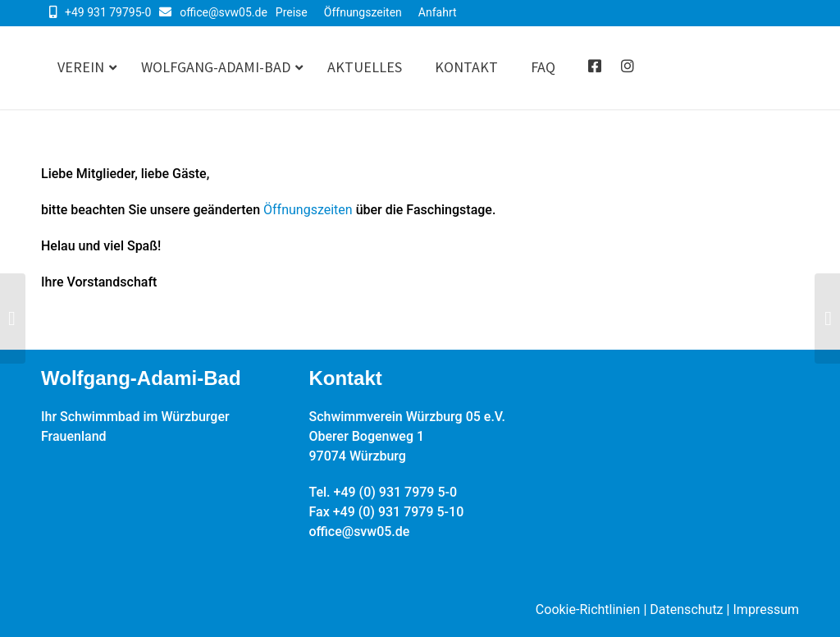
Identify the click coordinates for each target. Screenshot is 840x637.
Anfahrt (438, 12)
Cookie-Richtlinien (588, 610)
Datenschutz (686, 610)
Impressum (767, 610)
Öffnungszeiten (363, 12)
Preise (292, 12)
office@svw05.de (224, 12)
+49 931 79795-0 (108, 12)
